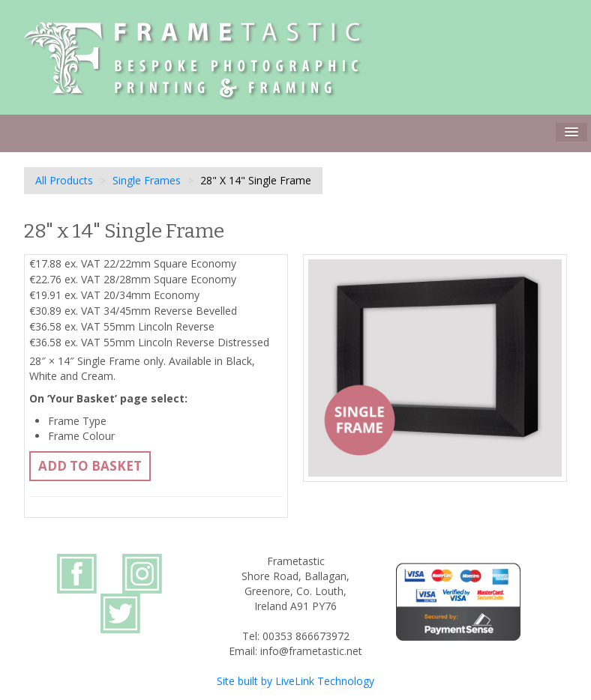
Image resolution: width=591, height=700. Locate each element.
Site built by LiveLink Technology (295, 681)
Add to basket (90, 466)
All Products (64, 180)
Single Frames (147, 180)
